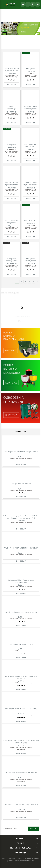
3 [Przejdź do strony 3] (25, 282)
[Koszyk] (38, 4)
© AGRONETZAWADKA (10, 859)
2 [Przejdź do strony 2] (21, 282)
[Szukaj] (28, 4)
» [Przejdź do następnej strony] (38, 282)
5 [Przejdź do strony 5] (34, 282)
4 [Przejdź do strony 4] (29, 282)
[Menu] (23, 4)
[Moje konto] (33, 4)
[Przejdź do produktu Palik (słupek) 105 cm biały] (20, 310)
